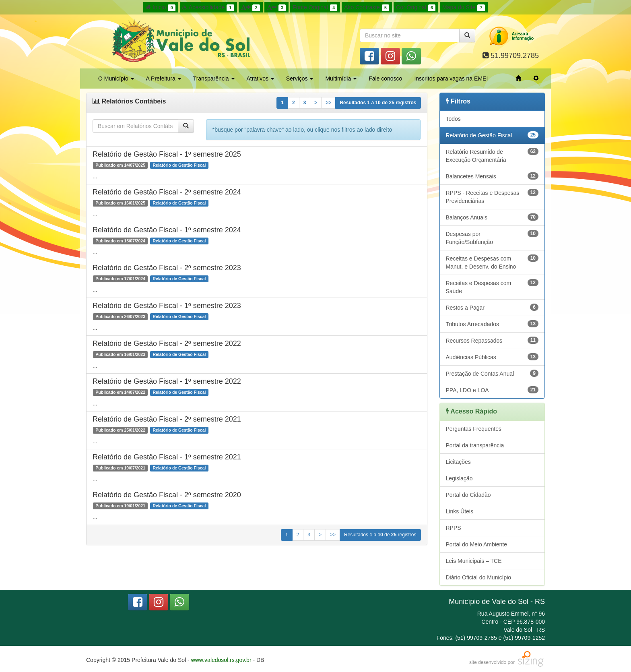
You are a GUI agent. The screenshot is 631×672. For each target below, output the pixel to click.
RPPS (454, 528)
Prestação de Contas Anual (492, 373)
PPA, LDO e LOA (492, 390)
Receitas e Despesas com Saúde (492, 287)
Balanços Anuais (492, 217)
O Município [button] (116, 79)
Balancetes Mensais (492, 176)
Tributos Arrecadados (492, 324)
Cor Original (416, 8)
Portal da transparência (475, 445)
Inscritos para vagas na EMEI (451, 79)
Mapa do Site (464, 8)
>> (328, 103)
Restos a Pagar (492, 307)
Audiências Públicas (492, 357)
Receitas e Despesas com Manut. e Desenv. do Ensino (492, 262)
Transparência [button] (214, 79)
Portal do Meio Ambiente (477, 544)
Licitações (458, 462)
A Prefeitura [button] (164, 79)
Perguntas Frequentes (474, 429)
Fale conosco (385, 79)
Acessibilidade (208, 8)
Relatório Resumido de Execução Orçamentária (492, 155)
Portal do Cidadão (468, 495)
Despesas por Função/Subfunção (492, 238)
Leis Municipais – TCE (474, 561)
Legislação (459, 478)
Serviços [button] (300, 79)
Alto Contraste (367, 8)
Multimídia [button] (341, 79)
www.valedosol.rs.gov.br (221, 660)
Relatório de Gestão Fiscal (492, 135)
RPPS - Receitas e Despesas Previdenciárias (492, 196)
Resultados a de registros (378, 103)
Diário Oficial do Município (479, 577)
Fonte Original (315, 8)
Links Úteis (460, 511)
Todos (453, 119)
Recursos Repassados (492, 340)
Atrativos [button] (260, 79)
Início (161, 8)
